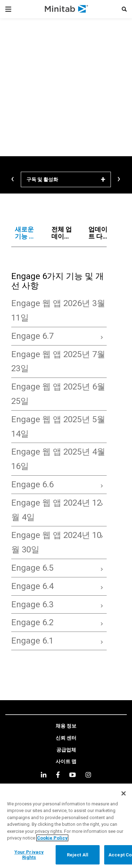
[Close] (124, 793)
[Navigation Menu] (8, 9)
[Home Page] (67, 9)
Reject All (78, 855)
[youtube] (73, 775)
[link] (66, 726)
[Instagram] (88, 775)
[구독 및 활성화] (66, 179)
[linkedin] (44, 775)
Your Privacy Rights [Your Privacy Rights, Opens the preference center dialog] (29, 855)
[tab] (26, 233)
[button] (124, 9)
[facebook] (58, 775)
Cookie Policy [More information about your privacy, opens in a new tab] (52, 838)
